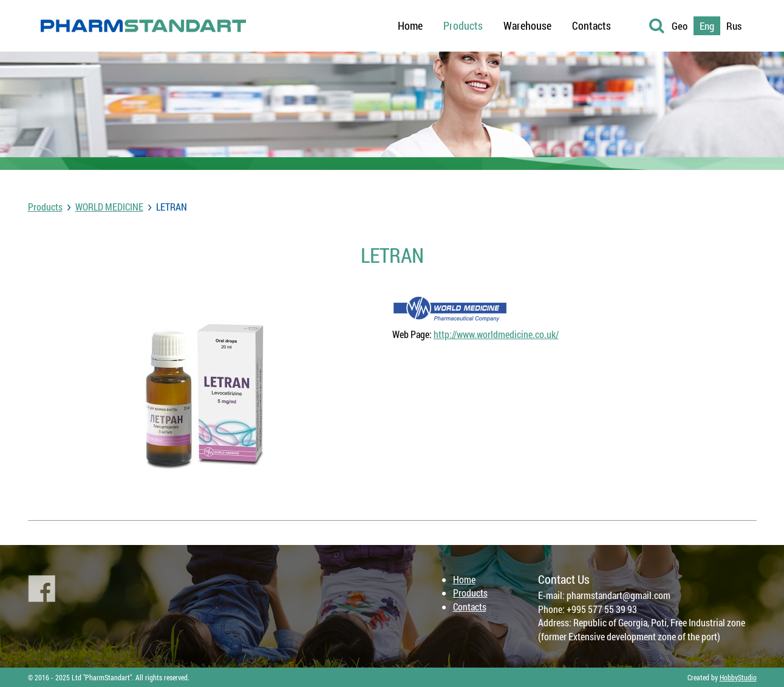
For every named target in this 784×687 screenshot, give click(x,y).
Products (45, 207)
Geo (680, 26)
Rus (734, 26)
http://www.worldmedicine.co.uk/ (496, 334)
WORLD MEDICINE (109, 207)
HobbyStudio (738, 677)
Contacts (470, 607)
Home (464, 579)
